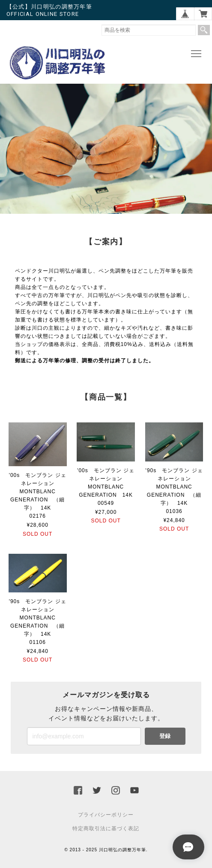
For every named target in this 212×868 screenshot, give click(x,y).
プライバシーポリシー (106, 815)
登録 (165, 736)
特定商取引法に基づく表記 (106, 829)
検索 (204, 30)
